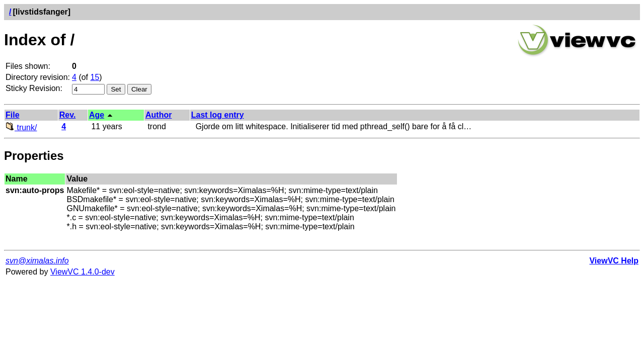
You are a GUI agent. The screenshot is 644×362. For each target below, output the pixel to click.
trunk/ (21, 127)
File (13, 115)
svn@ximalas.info (37, 261)
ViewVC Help (614, 261)
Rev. (68, 115)
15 (95, 77)
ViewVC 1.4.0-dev (83, 272)
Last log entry (218, 115)
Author (158, 115)
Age (97, 115)
